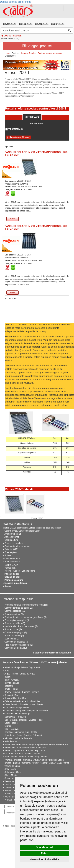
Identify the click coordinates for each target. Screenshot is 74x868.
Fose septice (11, 552)
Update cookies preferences (16, 2)
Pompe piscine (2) (13, 629)
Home (7, 53)
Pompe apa (10, 568)
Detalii (13, 219)
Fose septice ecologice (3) (17, 620)
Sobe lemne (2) (12, 639)
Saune (8, 586)
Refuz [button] (44, 853)
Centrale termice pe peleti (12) (19, 608)
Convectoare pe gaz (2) (16, 632)
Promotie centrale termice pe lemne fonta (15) (26, 605)
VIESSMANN (16, 129)
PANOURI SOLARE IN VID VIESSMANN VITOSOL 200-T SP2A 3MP (36, 227)
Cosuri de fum (11, 540)
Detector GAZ (11, 549)
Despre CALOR (12, 565)
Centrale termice (12, 559)
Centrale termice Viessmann (50, 53)
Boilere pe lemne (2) (14, 636)
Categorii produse (37, 46)
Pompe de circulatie (14, 543)
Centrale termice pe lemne (17, 546)
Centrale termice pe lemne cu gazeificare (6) (25, 617)
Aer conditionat (12, 537)
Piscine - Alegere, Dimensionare (20, 571)
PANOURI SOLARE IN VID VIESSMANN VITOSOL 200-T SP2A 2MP (36, 153)
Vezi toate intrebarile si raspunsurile (53, 653)
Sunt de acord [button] (44, 847)
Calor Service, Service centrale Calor (22, 531)
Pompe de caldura (14, 580)
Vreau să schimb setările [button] (44, 859)
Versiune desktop (14, 806)
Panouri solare (12, 574)
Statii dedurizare (12, 562)
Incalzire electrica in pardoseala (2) (21, 626)
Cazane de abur (12, 577)
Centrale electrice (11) (15, 611)
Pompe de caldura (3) (15, 623)
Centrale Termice (28, 53)
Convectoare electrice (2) (16, 642)
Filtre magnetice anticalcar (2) (19, 645)
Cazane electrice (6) (14, 614)
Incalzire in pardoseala (16, 583)
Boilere (8, 555)
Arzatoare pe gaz (13, 534)
